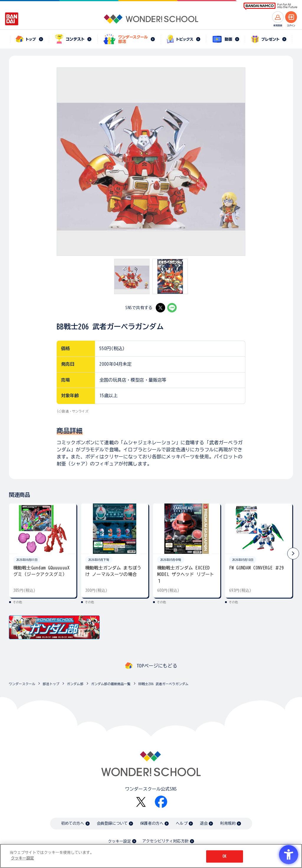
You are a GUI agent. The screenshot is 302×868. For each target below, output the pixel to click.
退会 (204, 823)
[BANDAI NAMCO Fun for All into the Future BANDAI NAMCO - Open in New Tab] (270, 6)
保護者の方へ (152, 823)
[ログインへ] (291, 17)
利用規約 (228, 823)
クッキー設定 (119, 841)
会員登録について (112, 823)
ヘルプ (182, 823)
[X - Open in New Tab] (160, 308)
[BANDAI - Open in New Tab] (12, 19)
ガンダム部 (75, 684)
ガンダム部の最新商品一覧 (111, 684)
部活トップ (51, 684)
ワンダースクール (22, 684)
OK (224, 856)
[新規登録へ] (278, 17)
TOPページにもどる (157, 666)
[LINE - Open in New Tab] (172, 308)
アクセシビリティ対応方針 (165, 841)
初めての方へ (73, 823)
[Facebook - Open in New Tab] (161, 802)
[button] (293, 554)
